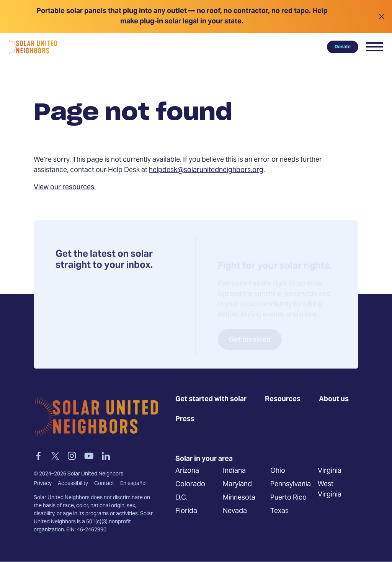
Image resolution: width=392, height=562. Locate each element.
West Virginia (330, 490)
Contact (104, 484)
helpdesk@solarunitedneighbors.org (206, 170)
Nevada (235, 512)
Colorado (190, 485)
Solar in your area (204, 459)
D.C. (181, 498)
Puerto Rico (288, 498)
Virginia (330, 471)
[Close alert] (381, 16)
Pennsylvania (291, 485)
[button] (374, 47)
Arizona (187, 471)
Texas (279, 512)
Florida (186, 512)
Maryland (237, 485)
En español (133, 484)
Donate (343, 47)
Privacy (43, 484)
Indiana (234, 471)
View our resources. (65, 188)
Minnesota (239, 498)
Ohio (278, 471)
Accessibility (73, 484)
